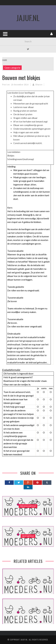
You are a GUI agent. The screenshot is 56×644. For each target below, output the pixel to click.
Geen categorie (12, 68)
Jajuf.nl (24, 640)
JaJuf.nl (28, 18)
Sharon (39, 85)
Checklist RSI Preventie (28, 615)
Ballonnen (28, 585)
